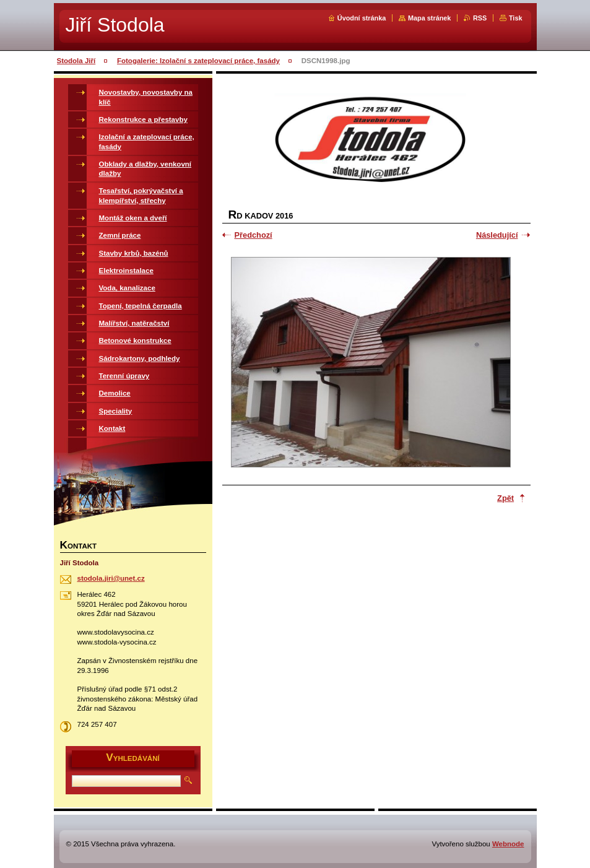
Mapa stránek (430, 18)
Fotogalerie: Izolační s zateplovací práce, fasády (198, 61)
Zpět (505, 498)
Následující (497, 235)
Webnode (508, 844)
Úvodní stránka (362, 18)
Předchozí (254, 235)
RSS (480, 18)
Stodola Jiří (76, 61)
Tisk (516, 18)
